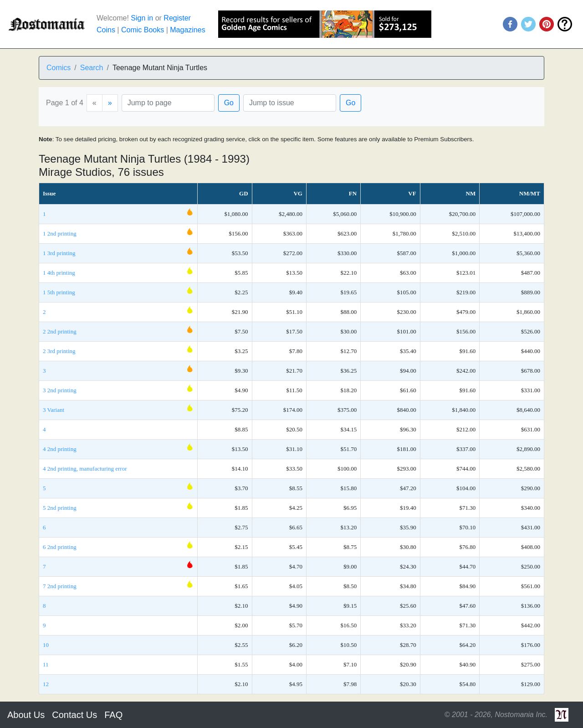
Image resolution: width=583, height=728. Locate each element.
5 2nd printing (60, 508)
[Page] (168, 103)
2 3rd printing (59, 351)
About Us (26, 715)
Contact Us (74, 715)
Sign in (142, 18)
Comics (59, 68)
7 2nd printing (60, 586)
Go (229, 103)
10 (46, 645)
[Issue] (290, 103)
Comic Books (143, 30)
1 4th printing (59, 273)
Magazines (187, 30)
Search (92, 68)
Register (177, 18)
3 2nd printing (60, 390)
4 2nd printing (60, 449)
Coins (106, 30)
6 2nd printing (60, 547)
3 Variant (54, 410)
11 (46, 664)
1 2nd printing (60, 233)
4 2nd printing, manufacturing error (85, 469)
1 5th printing (59, 292)
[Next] (110, 103)
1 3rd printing (59, 253)
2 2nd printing (60, 331)
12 (46, 684)
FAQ (113, 715)
